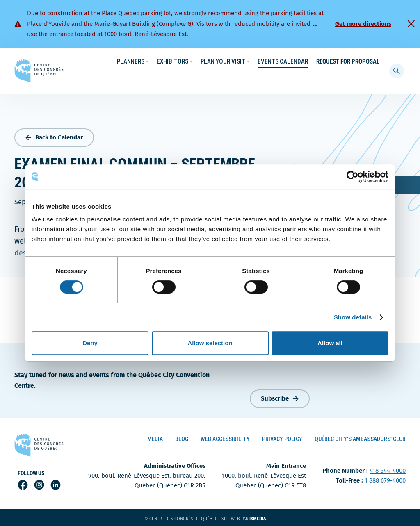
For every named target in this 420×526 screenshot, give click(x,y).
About (325, 62)
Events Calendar (283, 78)
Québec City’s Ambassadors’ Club (360, 437)
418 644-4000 (388, 469)
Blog (182, 437)
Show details (353, 317)
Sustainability (269, 62)
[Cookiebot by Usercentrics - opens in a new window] (353, 177)
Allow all (330, 343)
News (302, 62)
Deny (90, 343)
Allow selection (210, 343)
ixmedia (263, 517)
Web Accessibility (225, 437)
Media (155, 437)
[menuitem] (376, 61)
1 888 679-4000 (385, 479)
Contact (352, 62)
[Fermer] (411, 24)
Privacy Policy (282, 437)
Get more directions (363, 24)
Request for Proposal (348, 78)
